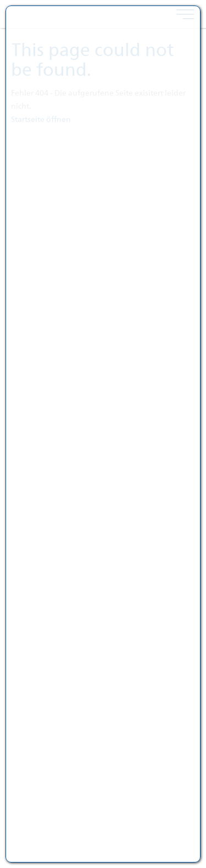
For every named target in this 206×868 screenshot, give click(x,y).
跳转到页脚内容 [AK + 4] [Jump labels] (0, 0)
